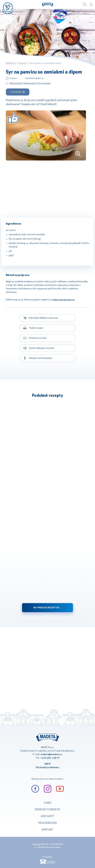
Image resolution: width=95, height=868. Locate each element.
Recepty (23, 63)
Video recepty (30, 83)
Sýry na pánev (44, 83)
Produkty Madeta (47, 810)
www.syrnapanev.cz (64, 300)
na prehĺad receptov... (47, 608)
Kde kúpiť (47, 816)
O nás (48, 803)
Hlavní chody (16, 83)
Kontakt (47, 830)
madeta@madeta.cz (51, 754)
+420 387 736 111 (50, 758)
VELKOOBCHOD (48, 823)
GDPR (47, 764)
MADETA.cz (11, 63)
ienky (56, 768)
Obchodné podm (44, 768)
